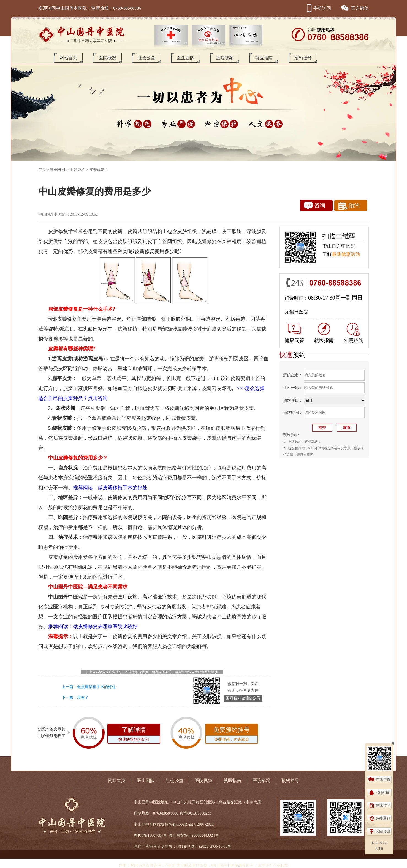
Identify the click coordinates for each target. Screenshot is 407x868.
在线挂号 (383, 806)
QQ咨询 (383, 793)
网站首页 (68, 58)
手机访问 (318, 8)
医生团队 (186, 58)
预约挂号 (303, 58)
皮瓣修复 (97, 170)
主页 (42, 170)
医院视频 (225, 58)
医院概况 (107, 58)
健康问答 (294, 334)
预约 (349, 206)
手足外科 (77, 170)
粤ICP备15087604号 (150, 835)
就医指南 (264, 58)
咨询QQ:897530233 (195, 813)
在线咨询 (383, 780)
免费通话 (383, 819)
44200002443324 (201, 835)
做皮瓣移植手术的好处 (96, 687)
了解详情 (134, 735)
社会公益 (146, 58)
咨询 (315, 206)
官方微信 (355, 8)
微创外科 (58, 170)
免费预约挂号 (232, 735)
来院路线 (353, 333)
